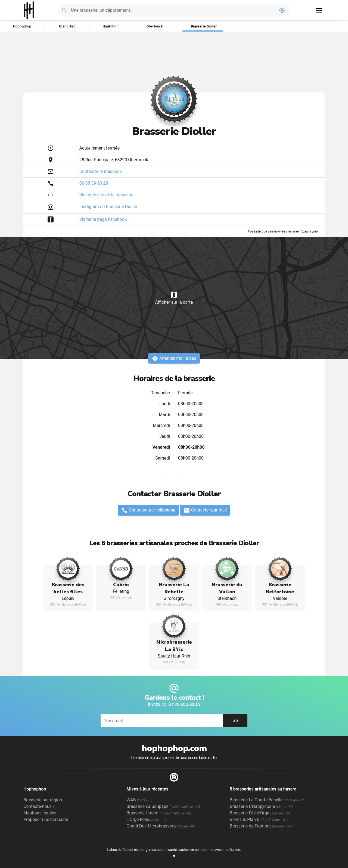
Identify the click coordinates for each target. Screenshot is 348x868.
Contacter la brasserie (101, 171)
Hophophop (29, 10)
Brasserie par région (43, 800)
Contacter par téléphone (148, 510)
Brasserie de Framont (261, 826)
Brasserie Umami (159, 813)
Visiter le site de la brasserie (106, 195)
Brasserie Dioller (204, 26)
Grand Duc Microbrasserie (161, 826)
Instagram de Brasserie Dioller (108, 207)
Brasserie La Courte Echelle (268, 800)
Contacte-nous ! (39, 806)
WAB (139, 800)
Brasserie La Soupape (163, 806)
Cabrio (121, 585)
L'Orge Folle (147, 819)
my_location (282, 10)
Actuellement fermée (100, 148)
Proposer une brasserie (46, 819)
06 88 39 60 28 (94, 183)
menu (319, 10)
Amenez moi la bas (174, 358)
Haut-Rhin (110, 26)
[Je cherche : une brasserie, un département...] (172, 10)
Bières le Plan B (259, 819)
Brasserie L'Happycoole (262, 806)
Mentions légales (40, 813)
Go (235, 720)
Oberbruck (154, 26)
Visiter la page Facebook (103, 219)
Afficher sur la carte (174, 298)
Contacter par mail (205, 510)
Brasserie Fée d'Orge (260, 813)
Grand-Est (67, 26)
